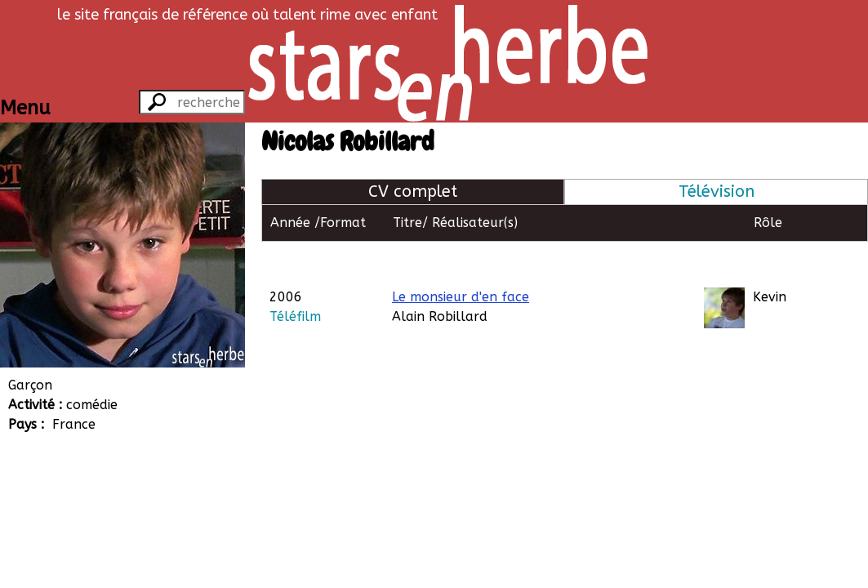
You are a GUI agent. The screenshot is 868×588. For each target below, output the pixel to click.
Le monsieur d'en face (461, 259)
